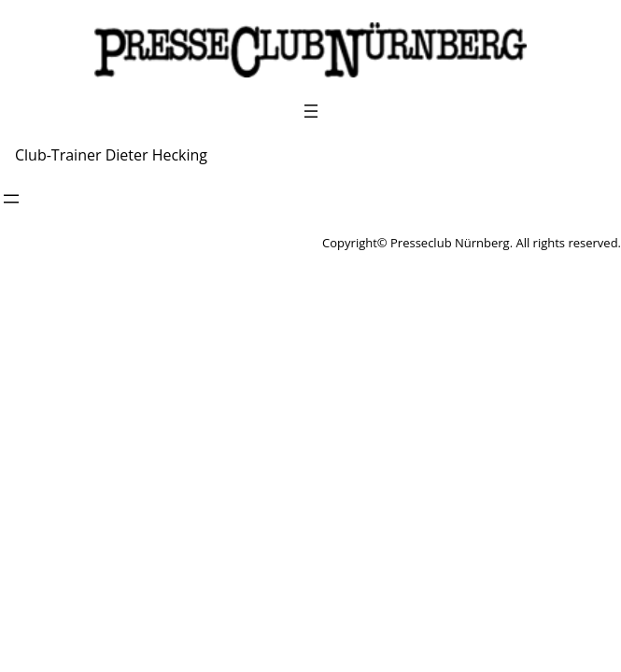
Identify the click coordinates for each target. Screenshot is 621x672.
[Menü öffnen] (311, 111)
